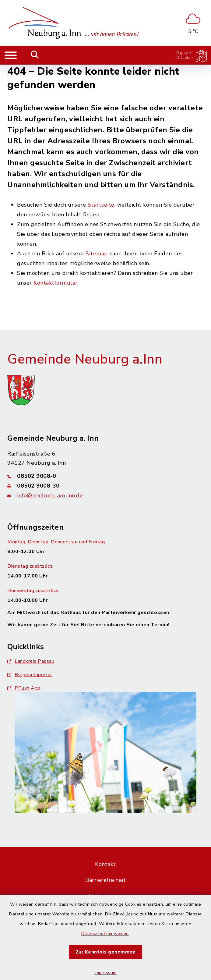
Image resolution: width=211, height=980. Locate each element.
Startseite (101, 205)
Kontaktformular (56, 283)
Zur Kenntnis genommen (106, 952)
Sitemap (97, 254)
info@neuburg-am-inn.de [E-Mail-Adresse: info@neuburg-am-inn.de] (50, 495)
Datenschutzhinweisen (105, 934)
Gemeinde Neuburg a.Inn (85, 359)
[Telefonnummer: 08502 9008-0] (105, 476)
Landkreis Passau (31, 661)
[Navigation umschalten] (11, 55)
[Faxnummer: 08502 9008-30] (105, 486)
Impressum (105, 973)
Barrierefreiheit (105, 880)
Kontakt (105, 864)
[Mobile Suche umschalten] (35, 55)
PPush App (24, 688)
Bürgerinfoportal (30, 675)
